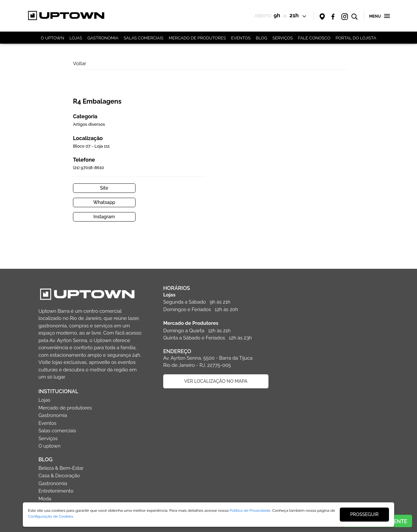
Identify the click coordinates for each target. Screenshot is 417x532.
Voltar (80, 64)
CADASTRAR (215, 459)
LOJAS (76, 38)
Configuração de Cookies (51, 516)
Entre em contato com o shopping (91, 457)
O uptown (297, 311)
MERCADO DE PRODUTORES (197, 38)
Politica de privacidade (91, 491)
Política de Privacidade (250, 510)
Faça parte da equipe (91, 474)
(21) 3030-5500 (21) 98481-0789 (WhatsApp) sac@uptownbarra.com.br (70, 429)
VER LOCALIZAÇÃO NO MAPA (214, 350)
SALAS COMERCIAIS (143, 38)
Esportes (296, 371)
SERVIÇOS (283, 38)
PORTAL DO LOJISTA (356, 38)
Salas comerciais (305, 296)
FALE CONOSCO (314, 38)
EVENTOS (241, 38)
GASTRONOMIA (103, 38)
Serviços (296, 304)
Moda (292, 364)
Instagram (243, 185)
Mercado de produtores (313, 273)
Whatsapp (313, 171)
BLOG (261, 38)
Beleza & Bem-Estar (309, 333)
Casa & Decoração (307, 341)
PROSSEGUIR (364, 514)
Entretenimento (303, 356)
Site (243, 171)
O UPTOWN (52, 38)
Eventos (295, 288)
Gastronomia (300, 280)
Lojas (292, 265)
